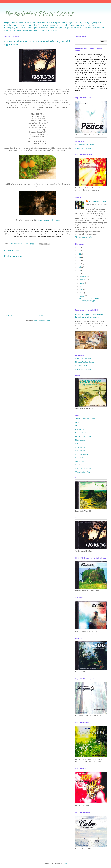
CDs (77, 426)
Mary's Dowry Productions (84, 148)
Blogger (65, 863)
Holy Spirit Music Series (83, 436)
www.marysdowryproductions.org (49, 220)
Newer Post (10, 315)
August (82, 283)
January (82, 296)
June (81, 286)
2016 (80, 274)
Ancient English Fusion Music (85, 419)
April (81, 289)
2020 (80, 261)
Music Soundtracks (81, 454)
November (83, 280)
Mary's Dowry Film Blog (83, 369)
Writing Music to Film (82, 472)
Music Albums (80, 440)
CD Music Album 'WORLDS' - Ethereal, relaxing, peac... (89, 300)
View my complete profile (84, 237)
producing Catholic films (83, 468)
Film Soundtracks (81, 433)
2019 (80, 264)
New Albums (79, 461)
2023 (80, 251)
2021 (80, 257)
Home (41, 315)
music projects (80, 447)
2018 (80, 267)
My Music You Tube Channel (85, 145)
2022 (80, 254)
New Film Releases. (82, 465)
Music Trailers (80, 458)
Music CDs (79, 444)
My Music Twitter (81, 366)
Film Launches (80, 429)
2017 (80, 270)
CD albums (79, 422)
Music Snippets (80, 451)
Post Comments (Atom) (42, 321)
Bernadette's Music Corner (39, 15)
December (83, 276)
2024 (80, 247)
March (82, 293)
